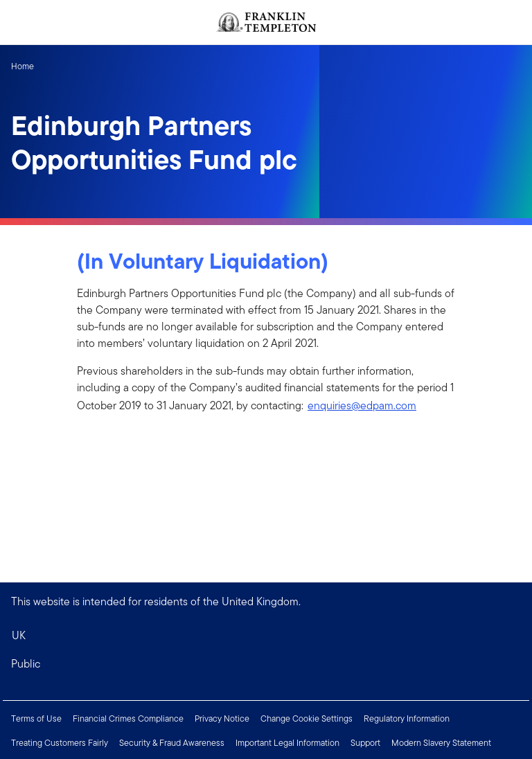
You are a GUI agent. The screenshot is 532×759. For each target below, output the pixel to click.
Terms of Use (36, 718)
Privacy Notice (222, 718)
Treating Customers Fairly (60, 743)
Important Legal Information (287, 743)
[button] (266, 664)
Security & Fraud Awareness (172, 743)
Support (365, 743)
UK (19, 635)
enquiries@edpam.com (362, 405)
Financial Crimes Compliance (128, 718)
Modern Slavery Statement (441, 743)
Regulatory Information (407, 718)
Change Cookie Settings (307, 718)
